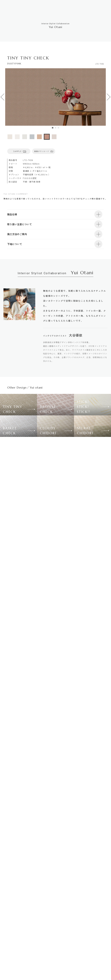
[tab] (53, 128)
